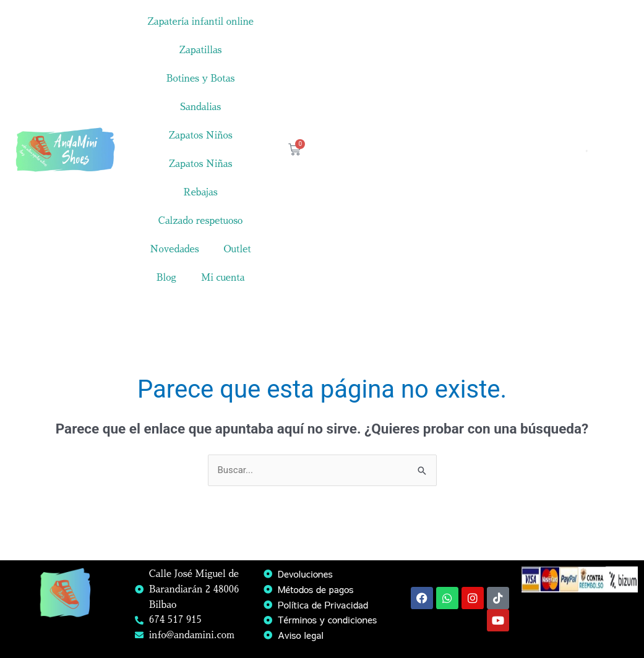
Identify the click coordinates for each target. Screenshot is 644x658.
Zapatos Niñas (201, 164)
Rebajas (201, 192)
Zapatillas (201, 50)
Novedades (174, 249)
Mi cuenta (223, 277)
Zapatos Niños (201, 135)
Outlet (238, 249)
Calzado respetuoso (201, 220)
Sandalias (200, 107)
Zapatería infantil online (200, 21)
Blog (166, 277)
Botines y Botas (201, 78)
